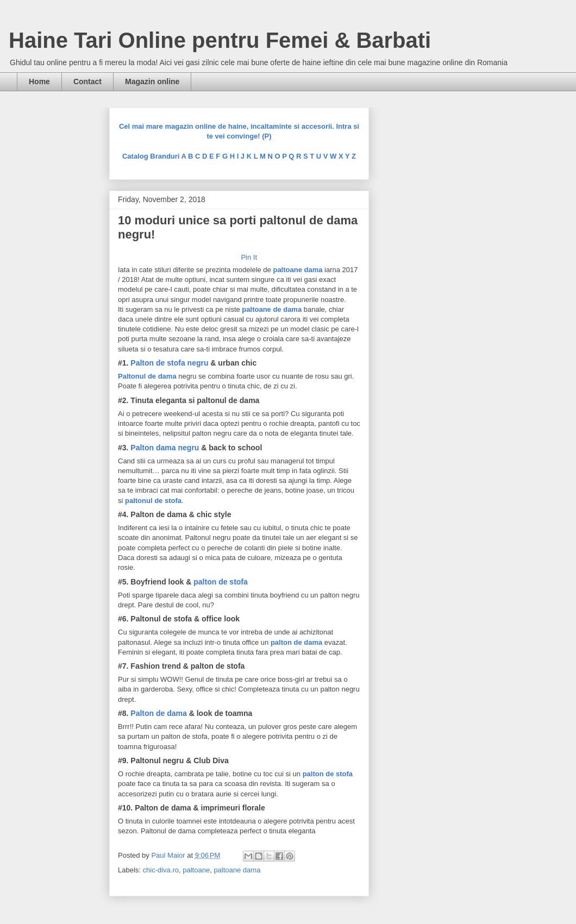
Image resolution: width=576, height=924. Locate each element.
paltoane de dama (273, 309)
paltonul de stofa (153, 501)
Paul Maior (169, 855)
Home (39, 81)
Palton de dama (158, 713)
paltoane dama (298, 270)
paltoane (196, 870)
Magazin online (152, 81)
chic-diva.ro (161, 870)
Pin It (249, 257)
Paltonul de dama (147, 376)
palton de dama (296, 642)
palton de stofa (221, 582)
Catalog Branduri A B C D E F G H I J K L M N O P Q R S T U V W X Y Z (239, 156)
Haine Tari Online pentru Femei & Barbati (220, 40)
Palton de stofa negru (169, 363)
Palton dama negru (165, 448)
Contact (87, 81)
